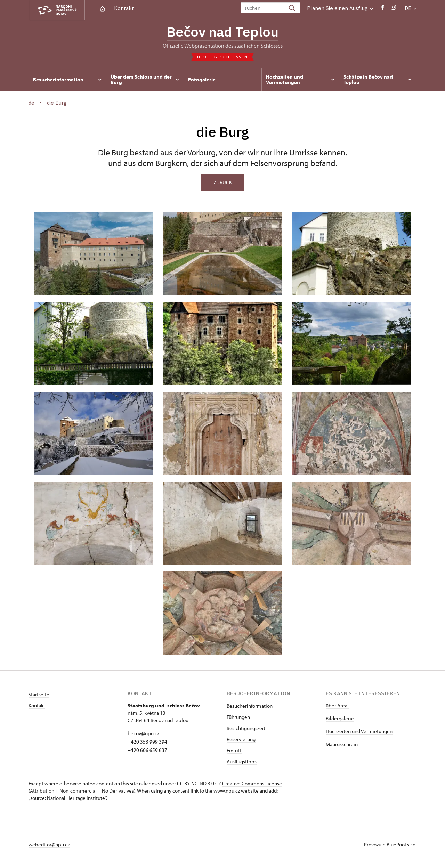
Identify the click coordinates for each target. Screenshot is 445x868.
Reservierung (241, 740)
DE (411, 8)
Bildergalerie (340, 719)
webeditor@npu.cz (49, 845)
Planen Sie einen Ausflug (340, 8)
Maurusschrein (342, 744)
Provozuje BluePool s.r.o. (390, 845)
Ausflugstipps (242, 762)
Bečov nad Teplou (222, 32)
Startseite (39, 695)
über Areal (337, 706)
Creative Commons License (252, 784)
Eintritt (234, 751)
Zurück (223, 183)
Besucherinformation (250, 706)
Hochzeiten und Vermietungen (359, 732)
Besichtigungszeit (246, 728)
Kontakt (124, 8)
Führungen (238, 717)
